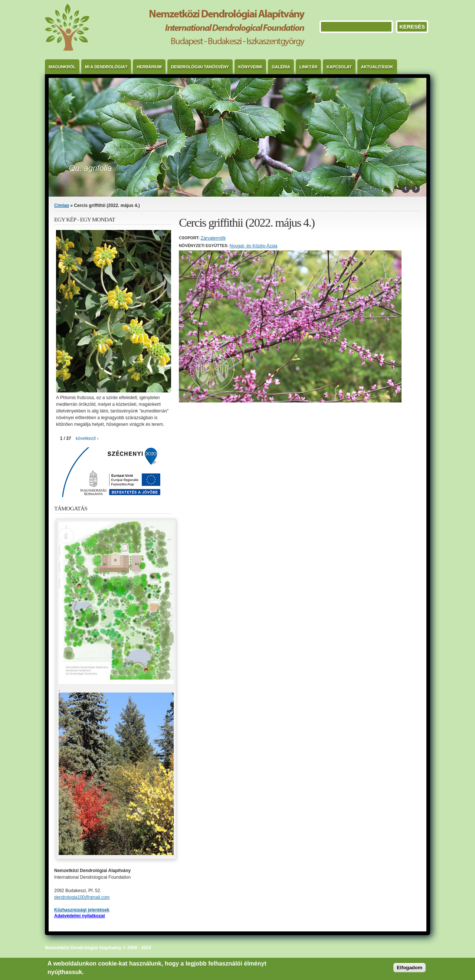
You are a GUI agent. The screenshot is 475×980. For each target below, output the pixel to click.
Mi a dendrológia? (106, 67)
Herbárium (149, 67)
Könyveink (250, 67)
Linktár (308, 67)
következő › (87, 438)
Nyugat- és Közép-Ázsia (254, 246)
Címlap (62, 205)
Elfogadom (410, 968)
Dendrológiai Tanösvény (200, 67)
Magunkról (62, 67)
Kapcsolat (339, 67)
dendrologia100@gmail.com (82, 897)
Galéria (281, 67)
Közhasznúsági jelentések (82, 910)
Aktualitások (377, 67)
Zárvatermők (213, 238)
